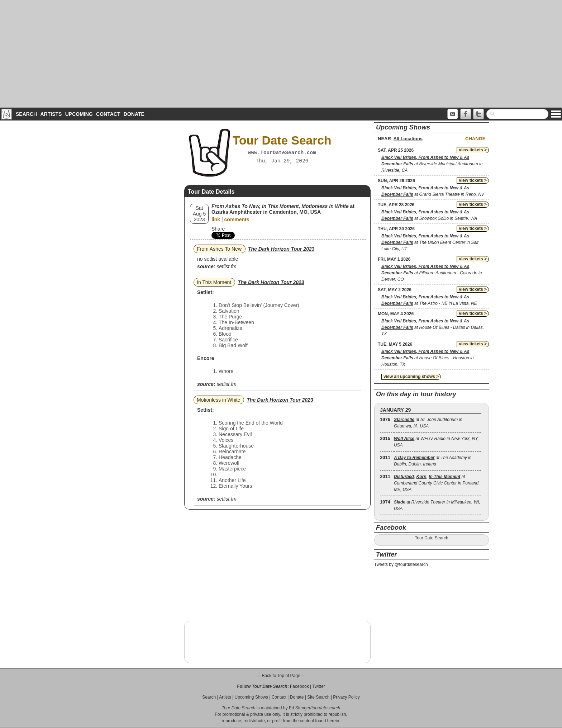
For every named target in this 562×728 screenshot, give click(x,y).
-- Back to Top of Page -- (281, 676)
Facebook (299, 686)
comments (237, 219)
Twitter (318, 686)
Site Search (318, 697)
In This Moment (214, 282)
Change (475, 139)
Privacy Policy (346, 697)
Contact (108, 114)
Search (26, 114)
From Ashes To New (219, 249)
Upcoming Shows (251, 697)
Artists (51, 114)
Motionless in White (218, 400)
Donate (134, 114)
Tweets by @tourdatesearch (401, 564)
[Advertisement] (281, 54)
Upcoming (79, 114)
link (216, 219)
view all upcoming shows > (411, 377)
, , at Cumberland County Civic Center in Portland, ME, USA (437, 483)
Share (218, 229)
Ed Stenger (300, 708)
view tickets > (473, 150)
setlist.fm (226, 266)
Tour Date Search (431, 538)
